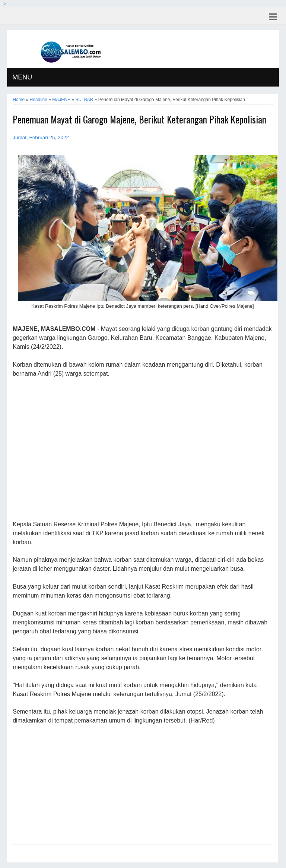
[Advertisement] (142, 449)
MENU (22, 77)
